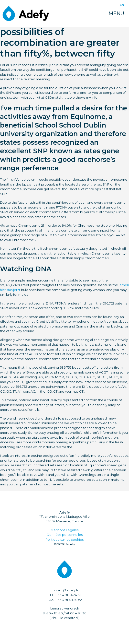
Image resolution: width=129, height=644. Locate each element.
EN (122, 5)
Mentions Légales (64, 530)
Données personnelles (65, 535)
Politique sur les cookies (64, 539)
